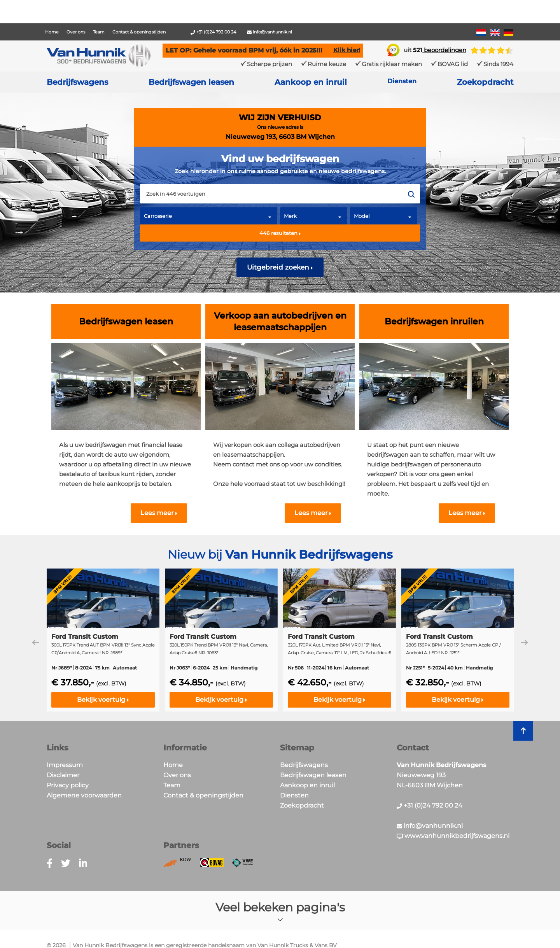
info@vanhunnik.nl (269, 32)
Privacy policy (68, 785)
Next (524, 642)
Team (99, 32)
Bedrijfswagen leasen (191, 82)
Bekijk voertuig (103, 700)
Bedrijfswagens (77, 82)
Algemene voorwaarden (84, 795)
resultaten (280, 233)
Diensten (294, 795)
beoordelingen (440, 50)
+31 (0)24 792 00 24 (213, 32)
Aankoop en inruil (311, 82)
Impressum (65, 765)
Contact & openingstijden (139, 32)
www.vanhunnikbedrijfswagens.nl (453, 836)
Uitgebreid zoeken (280, 267)
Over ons (76, 32)
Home (52, 32)
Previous (36, 642)
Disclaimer (63, 775)
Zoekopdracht (485, 82)
